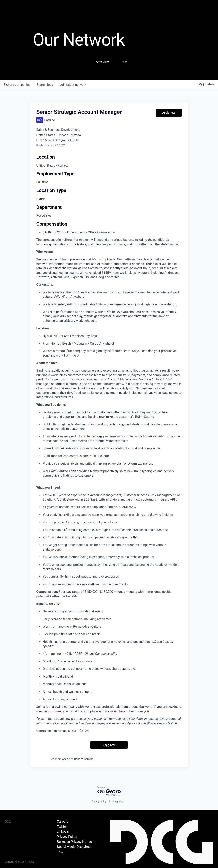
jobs (45, 85)
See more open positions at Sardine (72, 759)
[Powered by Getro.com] (109, 791)
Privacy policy (99, 801)
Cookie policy (116, 801)
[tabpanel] (109, 491)
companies (17, 85)
